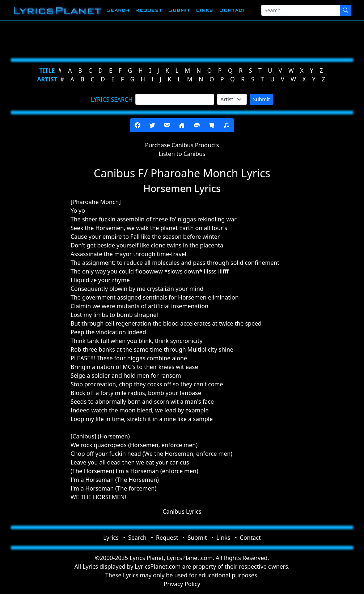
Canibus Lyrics (182, 512)
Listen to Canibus (182, 154)
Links (204, 10)
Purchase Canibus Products (182, 145)
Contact (232, 10)
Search (118, 10)
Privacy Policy (182, 584)
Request (149, 10)
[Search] (301, 10)
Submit (179, 10)
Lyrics (111, 538)
